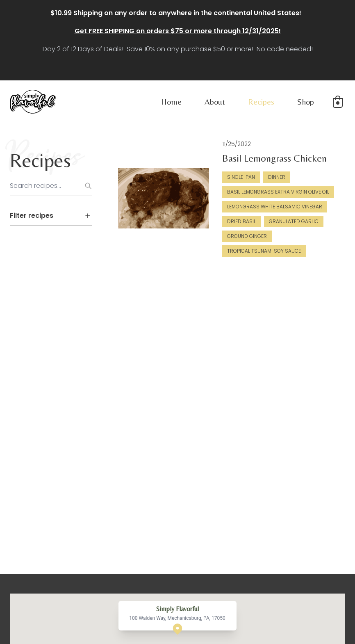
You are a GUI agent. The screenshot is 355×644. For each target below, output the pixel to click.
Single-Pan (241, 177)
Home (171, 102)
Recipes (261, 102)
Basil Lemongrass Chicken (274, 158)
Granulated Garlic (294, 221)
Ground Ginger (247, 236)
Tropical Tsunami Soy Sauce (264, 251)
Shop (306, 102)
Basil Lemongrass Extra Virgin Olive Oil (278, 192)
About (215, 102)
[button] (338, 102)
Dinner (277, 177)
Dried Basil (241, 221)
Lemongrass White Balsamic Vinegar (275, 207)
